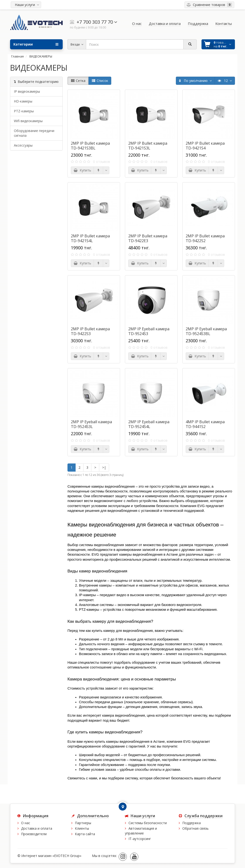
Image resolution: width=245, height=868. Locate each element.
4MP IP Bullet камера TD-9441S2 (205, 424)
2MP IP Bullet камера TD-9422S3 (90, 331)
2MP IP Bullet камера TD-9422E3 (148, 238)
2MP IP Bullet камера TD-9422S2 (205, 238)
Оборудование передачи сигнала (34, 133)
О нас (26, 823)
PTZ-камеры (24, 111)
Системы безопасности (148, 823)
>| (104, 467)
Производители (34, 834)
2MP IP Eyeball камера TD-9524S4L (149, 424)
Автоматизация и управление (141, 831)
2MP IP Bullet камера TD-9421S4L (90, 238)
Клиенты (82, 828)
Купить (82, 170)
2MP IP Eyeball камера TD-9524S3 (149, 331)
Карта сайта (85, 834)
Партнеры (83, 823)
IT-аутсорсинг (140, 839)
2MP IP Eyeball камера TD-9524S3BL (206, 331)
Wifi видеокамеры (28, 121)
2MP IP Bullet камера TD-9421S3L (148, 146)
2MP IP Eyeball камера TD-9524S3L (91, 424)
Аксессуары (23, 145)
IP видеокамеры (27, 91)
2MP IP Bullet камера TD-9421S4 (205, 146)
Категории (36, 44)
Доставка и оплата (37, 828)
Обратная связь (195, 828)
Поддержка (192, 823)
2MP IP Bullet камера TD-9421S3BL (90, 146)
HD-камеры (23, 101)
